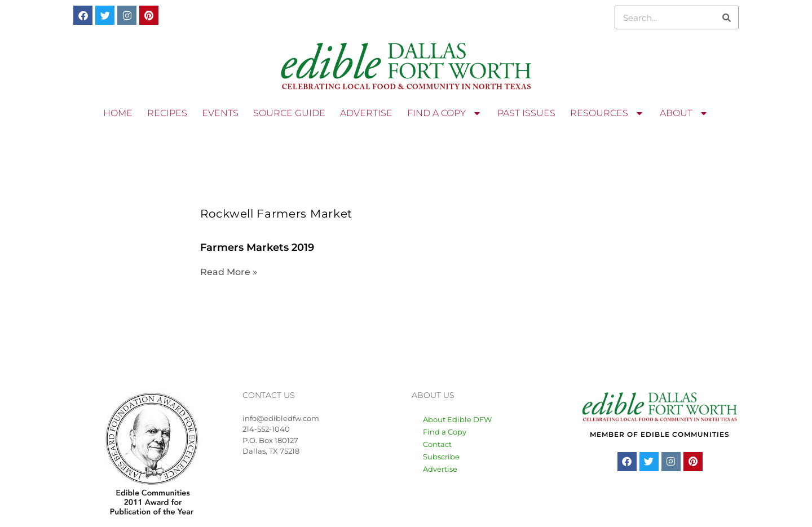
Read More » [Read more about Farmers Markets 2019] (229, 272)
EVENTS (220, 113)
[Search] (726, 17)
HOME (118, 113)
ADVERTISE (366, 113)
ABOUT (685, 113)
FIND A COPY (445, 113)
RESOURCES (608, 113)
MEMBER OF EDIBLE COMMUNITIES (660, 434)
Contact (437, 444)
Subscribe (441, 457)
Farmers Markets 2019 (257, 247)
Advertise (440, 469)
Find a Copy (445, 432)
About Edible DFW (457, 419)
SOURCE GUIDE (289, 113)
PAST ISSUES (526, 113)
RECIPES (167, 113)
